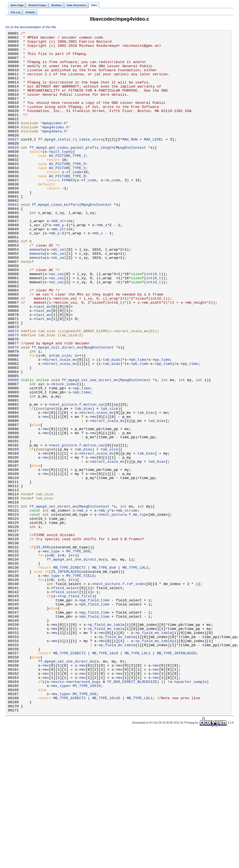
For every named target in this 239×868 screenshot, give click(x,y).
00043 (13, 239)
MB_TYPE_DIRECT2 (70, 675)
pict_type (61, 176)
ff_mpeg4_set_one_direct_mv (90, 450)
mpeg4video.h (55, 147)
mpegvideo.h (54, 142)
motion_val (94, 479)
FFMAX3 (68, 210)
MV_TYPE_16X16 (87, 817)
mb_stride (63, 269)
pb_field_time (95, 719)
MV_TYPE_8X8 (78, 655)
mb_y (60, 264)
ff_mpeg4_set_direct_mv (53, 602)
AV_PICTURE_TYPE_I (67, 181)
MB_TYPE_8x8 (104, 675)
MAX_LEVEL (154, 161)
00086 (13, 450)
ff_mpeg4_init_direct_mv (56, 411)
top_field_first (76, 709)
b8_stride (63, 259)
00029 (13, 171)
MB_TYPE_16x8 (105, 778)
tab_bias (111, 425)
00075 (13, 396)
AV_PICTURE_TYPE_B (67, 205)
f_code (75, 200)
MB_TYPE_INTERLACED (176, 778)
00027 (13, 161)
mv (47, 489)
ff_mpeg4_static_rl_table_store (71, 161)
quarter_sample (191, 812)
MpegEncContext (131, 171)
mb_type (141, 611)
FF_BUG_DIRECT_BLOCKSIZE (132, 812)
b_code (114, 210)
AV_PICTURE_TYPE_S (67, 195)
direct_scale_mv (61, 425)
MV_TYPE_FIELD (80, 685)
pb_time (139, 425)
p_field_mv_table (107, 743)
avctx (59, 812)
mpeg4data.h (54, 151)
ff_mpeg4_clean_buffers (55, 239)
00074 (13, 391)
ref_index (136, 695)
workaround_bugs (85, 812)
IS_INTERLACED (65, 680)
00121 (13, 602)
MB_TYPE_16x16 (106, 832)
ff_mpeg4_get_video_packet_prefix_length (71, 171)
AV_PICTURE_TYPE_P (67, 191)
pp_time (162, 425)
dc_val (60, 293)
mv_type (52, 655)
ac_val (58, 323)
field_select (66, 699)
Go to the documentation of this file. (31, 27)
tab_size (62, 421)
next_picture (64, 479)
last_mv (44, 362)
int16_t (154, 323)
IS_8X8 (42, 651)
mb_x (103, 264)
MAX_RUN (130, 161)
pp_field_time (95, 714)
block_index (65, 455)
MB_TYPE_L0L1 (135, 675)
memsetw (37, 293)
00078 (13, 411)
